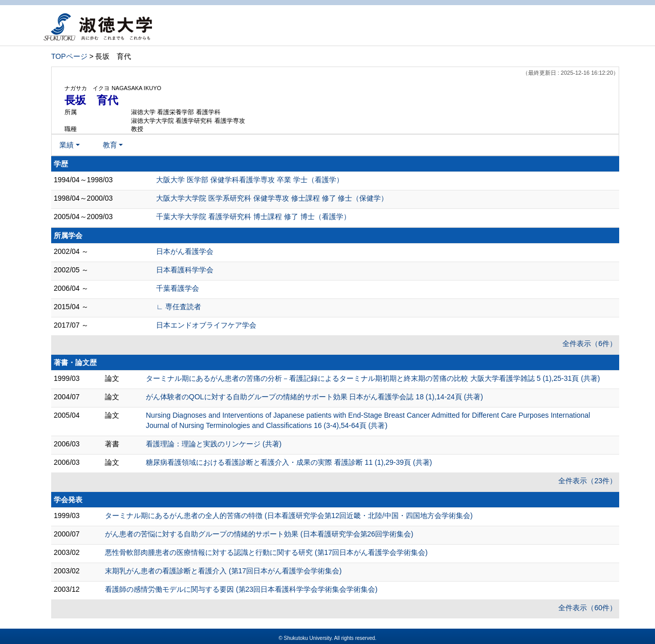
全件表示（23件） (587, 481)
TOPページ (69, 56)
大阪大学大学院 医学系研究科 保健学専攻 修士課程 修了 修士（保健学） (272, 198)
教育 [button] (110, 145)
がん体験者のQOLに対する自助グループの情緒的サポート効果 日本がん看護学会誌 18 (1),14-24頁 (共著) (314, 397)
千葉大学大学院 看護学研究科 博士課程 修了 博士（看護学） (253, 217)
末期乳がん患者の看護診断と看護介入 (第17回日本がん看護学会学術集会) (223, 571)
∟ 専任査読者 (179, 307)
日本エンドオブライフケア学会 (206, 325)
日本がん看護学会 (185, 251)
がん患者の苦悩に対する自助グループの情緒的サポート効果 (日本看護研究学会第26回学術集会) (259, 534)
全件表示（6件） (589, 344)
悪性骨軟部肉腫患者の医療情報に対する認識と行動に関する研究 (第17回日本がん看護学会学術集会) (266, 552)
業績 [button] (67, 145)
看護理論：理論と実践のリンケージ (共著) (214, 444)
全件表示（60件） (587, 608)
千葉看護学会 (178, 288)
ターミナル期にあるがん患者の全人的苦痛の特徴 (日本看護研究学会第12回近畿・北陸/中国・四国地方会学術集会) (289, 516)
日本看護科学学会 (185, 270)
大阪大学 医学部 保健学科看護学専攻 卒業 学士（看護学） (250, 180)
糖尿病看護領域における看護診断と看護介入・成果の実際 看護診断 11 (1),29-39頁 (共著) (289, 462)
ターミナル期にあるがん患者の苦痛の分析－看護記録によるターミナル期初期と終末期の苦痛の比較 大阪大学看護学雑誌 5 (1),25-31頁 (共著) (373, 378)
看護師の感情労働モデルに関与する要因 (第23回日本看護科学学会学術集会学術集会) (241, 589)
